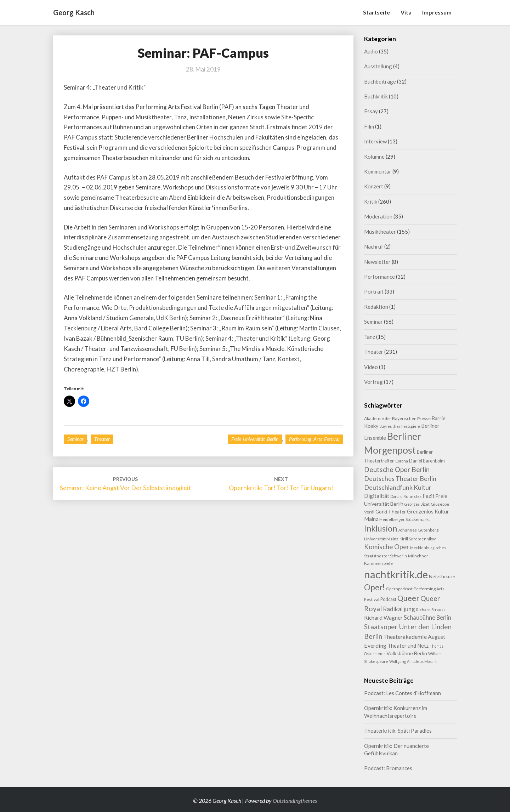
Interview (375, 141)
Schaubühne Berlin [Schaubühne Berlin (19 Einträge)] (427, 618)
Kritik (371, 201)
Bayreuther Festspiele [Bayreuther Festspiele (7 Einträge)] (400, 426)
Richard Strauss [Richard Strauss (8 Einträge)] (431, 610)
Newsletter (377, 262)
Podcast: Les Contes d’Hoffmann (403, 693)
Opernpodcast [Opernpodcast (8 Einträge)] (399, 589)
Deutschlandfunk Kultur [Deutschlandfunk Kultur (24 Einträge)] (398, 487)
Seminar (75, 439)
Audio (371, 51)
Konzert (374, 186)
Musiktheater (380, 232)
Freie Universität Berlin (255, 439)
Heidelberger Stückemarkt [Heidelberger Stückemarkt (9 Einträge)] (405, 519)
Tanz (370, 337)
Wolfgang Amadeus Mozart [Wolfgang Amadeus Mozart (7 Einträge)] (413, 661)
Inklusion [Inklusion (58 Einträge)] (381, 528)
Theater (102, 439)
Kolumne (374, 157)
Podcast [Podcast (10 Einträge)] (388, 599)
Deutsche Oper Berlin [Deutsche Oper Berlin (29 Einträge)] (397, 469)
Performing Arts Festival (314, 439)
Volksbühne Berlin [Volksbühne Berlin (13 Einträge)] (407, 653)
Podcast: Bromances (388, 768)
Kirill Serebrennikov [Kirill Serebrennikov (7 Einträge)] (418, 539)
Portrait (374, 291)
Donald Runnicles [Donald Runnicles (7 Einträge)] (406, 496)
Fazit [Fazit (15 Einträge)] (429, 496)
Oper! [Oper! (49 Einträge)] (375, 587)
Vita (406, 12)
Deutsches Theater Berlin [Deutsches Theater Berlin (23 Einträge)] (400, 479)
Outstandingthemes (295, 800)
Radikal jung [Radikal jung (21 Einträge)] (399, 609)
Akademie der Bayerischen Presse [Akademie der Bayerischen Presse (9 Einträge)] (397, 418)
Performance (379, 277)
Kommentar (378, 171)
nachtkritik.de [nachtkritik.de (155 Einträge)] (396, 574)
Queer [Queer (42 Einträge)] (408, 598)
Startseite (376, 12)
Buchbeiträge (380, 81)
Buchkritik (376, 96)
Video (371, 367)
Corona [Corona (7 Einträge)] (402, 461)
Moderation (378, 216)
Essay (371, 111)
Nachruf (374, 246)
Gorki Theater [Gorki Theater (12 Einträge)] (391, 512)
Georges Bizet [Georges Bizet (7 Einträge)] (417, 504)
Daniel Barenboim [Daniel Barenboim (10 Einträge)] (427, 461)
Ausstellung (378, 66)
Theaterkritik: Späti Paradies (398, 731)
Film (369, 126)
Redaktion (376, 307)
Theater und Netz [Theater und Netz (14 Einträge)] (408, 646)
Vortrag (373, 382)
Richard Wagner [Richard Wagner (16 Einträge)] (383, 618)
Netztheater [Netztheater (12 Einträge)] (442, 576)
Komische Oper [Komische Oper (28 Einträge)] (387, 547)
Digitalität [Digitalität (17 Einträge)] (377, 496)
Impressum (437, 12)
